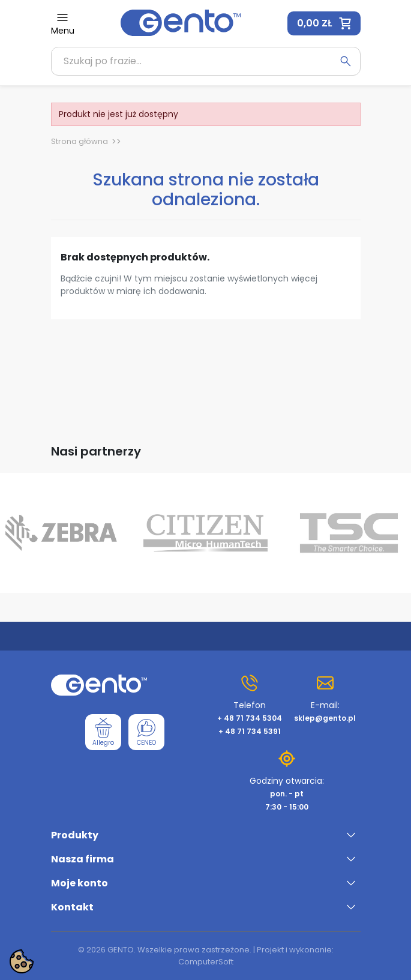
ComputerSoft (206, 962)
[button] (324, 23)
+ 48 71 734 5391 (250, 731)
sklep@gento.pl (325, 718)
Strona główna (79, 141)
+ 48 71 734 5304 (250, 718)
